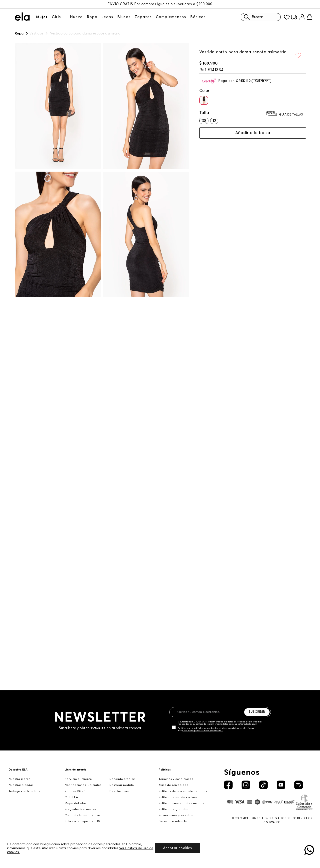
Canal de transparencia (82, 815)
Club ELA (71, 797)
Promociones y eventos (176, 815)
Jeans (107, 17)
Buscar (252, 17)
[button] (204, 100)
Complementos (171, 17)
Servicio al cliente (78, 779)
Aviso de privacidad (174, 785)
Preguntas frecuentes (80, 809)
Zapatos (143, 17)
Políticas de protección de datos (183, 791)
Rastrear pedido (122, 785)
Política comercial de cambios (181, 803)
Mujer (42, 17)
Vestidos (36, 33)
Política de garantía (174, 809)
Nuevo (76, 17)
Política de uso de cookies (178, 797)
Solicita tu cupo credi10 (82, 821)
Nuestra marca (20, 779)
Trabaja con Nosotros (24, 791)
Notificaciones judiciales (83, 785)
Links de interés (75, 770)
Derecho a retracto (173, 821)
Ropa (92, 17)
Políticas (165, 770)
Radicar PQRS (75, 791)
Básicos (198, 17)
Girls (57, 17)
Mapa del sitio (75, 803)
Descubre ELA (18, 770)
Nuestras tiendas (21, 785)
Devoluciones (120, 791)
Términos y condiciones (176, 779)
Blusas (124, 17)
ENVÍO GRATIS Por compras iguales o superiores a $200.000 (160, 4)
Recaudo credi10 (122, 779)
